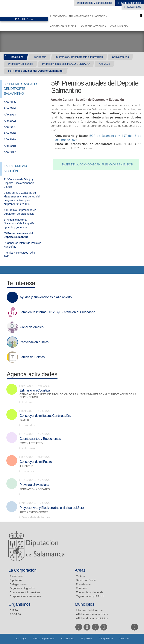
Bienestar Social (86, 580)
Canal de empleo (32, 327)
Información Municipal (90, 610)
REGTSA (15, 614)
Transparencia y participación (94, 3)
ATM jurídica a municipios (92, 618)
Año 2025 (10, 102)
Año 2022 (10, 121)
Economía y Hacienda (90, 592)
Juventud (26, 466)
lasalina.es (17, 57)
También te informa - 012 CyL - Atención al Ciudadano (57, 312)
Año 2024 (10, 108)
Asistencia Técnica (93, 26)
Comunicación (120, 26)
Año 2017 (10, 152)
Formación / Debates (35, 489)
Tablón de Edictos (32, 357)
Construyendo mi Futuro (36, 462)
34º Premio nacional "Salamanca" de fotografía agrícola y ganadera (19, 223)
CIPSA (14, 610)
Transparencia (106, 639)
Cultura (81, 576)
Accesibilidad (68, 639)
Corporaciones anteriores (25, 596)
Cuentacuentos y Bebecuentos (40, 439)
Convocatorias (120, 57)
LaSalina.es (134, 7)
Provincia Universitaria (34, 485)
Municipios (85, 604)
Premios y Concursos (21, 64)
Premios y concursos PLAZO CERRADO (66, 64)
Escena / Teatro (31, 443)
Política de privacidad (44, 639)
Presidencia (39, 57)
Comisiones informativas (25, 592)
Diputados (16, 580)
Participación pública (34, 342)
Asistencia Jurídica (63, 26)
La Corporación (22, 570)
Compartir (5, 270)
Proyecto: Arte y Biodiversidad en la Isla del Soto (51, 508)
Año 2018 (10, 146)
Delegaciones (18, 584)
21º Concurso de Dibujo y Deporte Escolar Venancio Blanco (19, 183)
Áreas (80, 570)
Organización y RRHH (90, 596)
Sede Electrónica (131, 3)
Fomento (82, 588)
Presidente (16, 576)
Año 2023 (104, 64)
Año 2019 (10, 139)
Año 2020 (10, 133)
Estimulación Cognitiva (35, 390)
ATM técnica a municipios (92, 614)
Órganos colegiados (22, 588)
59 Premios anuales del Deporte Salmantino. (36, 71)
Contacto (124, 639)
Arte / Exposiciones (34, 512)
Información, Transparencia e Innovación (79, 16)
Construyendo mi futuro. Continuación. (45, 416)
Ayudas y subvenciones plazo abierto (46, 297)
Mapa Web (86, 639)
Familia (25, 420)
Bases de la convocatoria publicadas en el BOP (97, 164)
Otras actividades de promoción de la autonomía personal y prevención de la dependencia (78, 396)
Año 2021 (10, 127)
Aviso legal (21, 639)
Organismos (20, 604)
